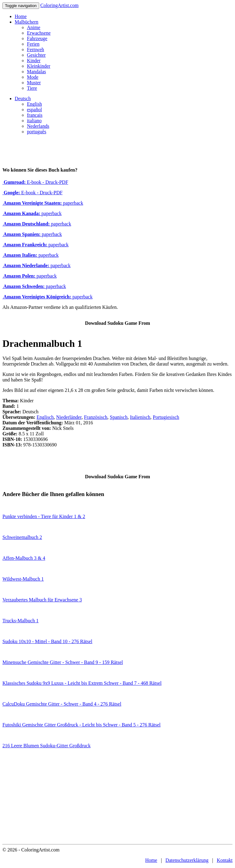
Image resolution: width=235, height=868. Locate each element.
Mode (33, 77)
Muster (34, 83)
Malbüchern (26, 22)
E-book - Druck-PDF (35, 182)
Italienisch (140, 417)
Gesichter (36, 55)
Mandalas (36, 72)
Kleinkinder (39, 66)
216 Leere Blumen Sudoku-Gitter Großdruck (47, 746)
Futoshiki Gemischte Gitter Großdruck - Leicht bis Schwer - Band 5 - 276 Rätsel (82, 725)
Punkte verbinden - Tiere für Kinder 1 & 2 (44, 516)
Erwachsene (39, 33)
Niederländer (69, 417)
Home (21, 16)
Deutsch (23, 99)
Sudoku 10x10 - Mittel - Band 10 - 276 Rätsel (47, 641)
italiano (34, 121)
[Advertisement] (117, 798)
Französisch (95, 417)
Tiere (32, 88)
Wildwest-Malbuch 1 (23, 579)
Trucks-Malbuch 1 (21, 621)
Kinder (34, 61)
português (37, 132)
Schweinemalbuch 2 (22, 537)
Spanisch (119, 417)
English (34, 104)
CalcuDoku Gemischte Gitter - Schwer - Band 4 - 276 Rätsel (62, 704)
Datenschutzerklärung (187, 860)
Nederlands (38, 126)
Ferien (33, 44)
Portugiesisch (166, 417)
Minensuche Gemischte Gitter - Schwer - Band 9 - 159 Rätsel (63, 662)
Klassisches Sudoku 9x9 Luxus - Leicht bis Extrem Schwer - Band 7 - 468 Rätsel (82, 683)
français (35, 115)
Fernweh (35, 49)
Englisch (45, 417)
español (34, 110)
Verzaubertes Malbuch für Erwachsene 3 (42, 600)
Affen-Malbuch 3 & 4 (24, 558)
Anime (34, 27)
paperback (43, 203)
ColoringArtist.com (60, 5)
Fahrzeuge (37, 38)
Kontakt (225, 860)
